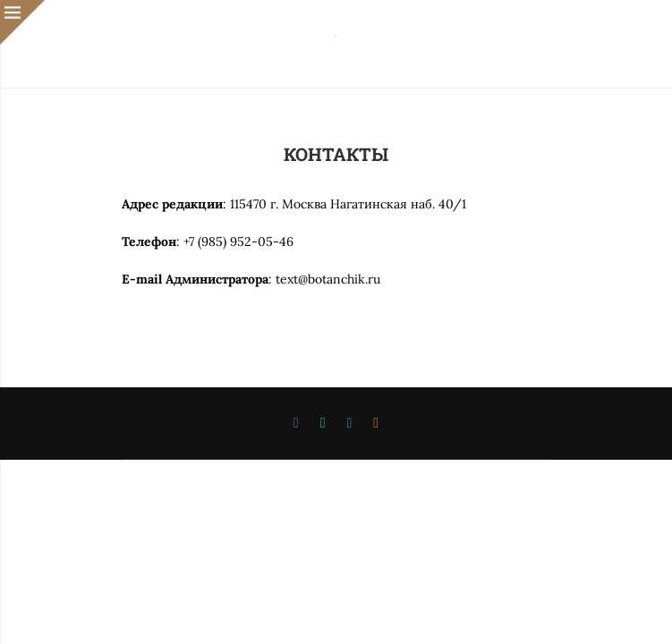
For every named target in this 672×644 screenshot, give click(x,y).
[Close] (22, 22)
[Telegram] (350, 423)
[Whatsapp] (323, 423)
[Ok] (376, 423)
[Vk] (296, 423)
